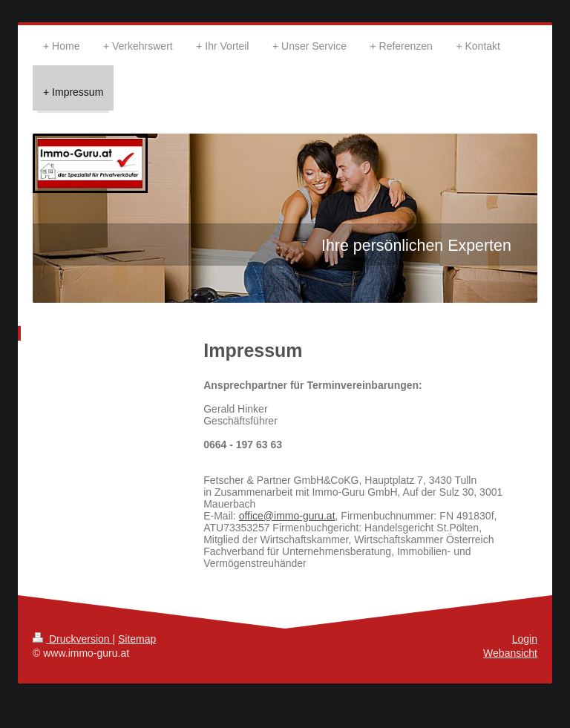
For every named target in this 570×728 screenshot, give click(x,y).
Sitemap (137, 639)
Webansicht (510, 653)
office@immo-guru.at (287, 516)
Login (525, 639)
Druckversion (72, 639)
